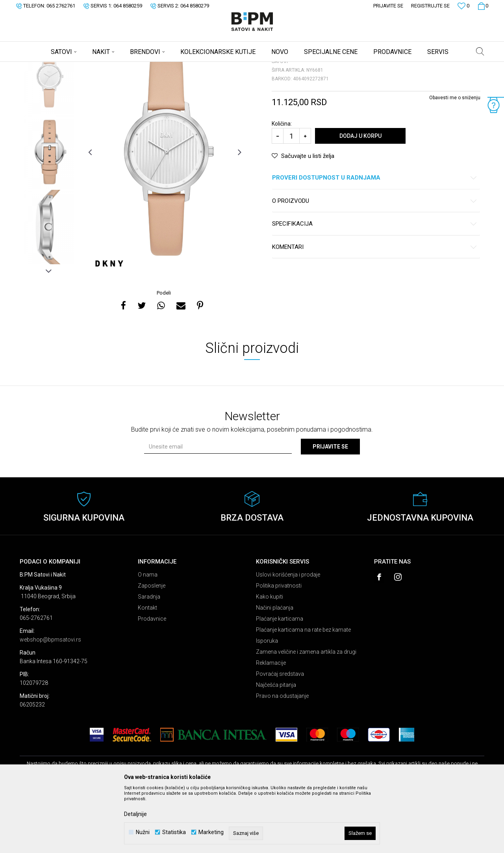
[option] (49, 138)
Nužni (143, 832)
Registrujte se (430, 6)
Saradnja (149, 658)
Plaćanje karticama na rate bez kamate (303, 692)
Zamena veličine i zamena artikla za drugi (306, 714)
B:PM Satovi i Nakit (40, 67)
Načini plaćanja (275, 669)
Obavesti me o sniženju (455, 159)
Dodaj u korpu (360, 198)
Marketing (211, 832)
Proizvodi (76, 67)
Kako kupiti (270, 658)
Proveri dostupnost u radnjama (375, 240)
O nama (148, 636)
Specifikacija (375, 286)
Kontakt (147, 669)
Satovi (98, 67)
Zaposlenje (152, 647)
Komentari (375, 309)
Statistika (174, 832)
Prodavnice (152, 681)
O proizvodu (375, 263)
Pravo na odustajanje (282, 758)
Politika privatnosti (279, 647)
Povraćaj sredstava (280, 736)
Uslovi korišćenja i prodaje (288, 636)
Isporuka (267, 703)
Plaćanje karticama (280, 681)
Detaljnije (135, 814)
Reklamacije (271, 725)
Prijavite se (330, 508)
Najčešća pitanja (276, 747)
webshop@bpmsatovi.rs (50, 701)
